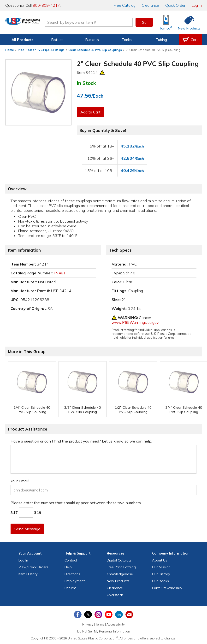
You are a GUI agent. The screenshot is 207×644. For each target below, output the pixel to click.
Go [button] (144, 22)
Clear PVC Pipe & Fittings (46, 50)
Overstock (115, 595)
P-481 (60, 273)
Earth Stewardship (167, 588)
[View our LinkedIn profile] (119, 614)
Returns (71, 588)
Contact (71, 560)
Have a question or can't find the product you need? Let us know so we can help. (81, 441)
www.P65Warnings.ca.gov (135, 322)
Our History (161, 574)
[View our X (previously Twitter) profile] (88, 614)
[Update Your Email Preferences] (129, 614)
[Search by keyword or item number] (100, 22)
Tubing (161, 40)
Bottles (57, 40)
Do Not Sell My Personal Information (104, 631)
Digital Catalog (119, 560)
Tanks (127, 40)
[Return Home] (34, 23)
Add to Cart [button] (91, 112)
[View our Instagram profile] (98, 614)
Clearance (150, 5)
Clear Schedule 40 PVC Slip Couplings (95, 50)
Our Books (160, 581)
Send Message (28, 529)
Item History (28, 574)
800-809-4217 (46, 5)
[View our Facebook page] (78, 614)
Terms (100, 624)
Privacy (88, 624)
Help (68, 567)
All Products (23, 40)
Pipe (21, 50)
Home (10, 50)
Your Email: (20, 481)
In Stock (86, 83)
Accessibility (116, 624)
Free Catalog (121, 567)
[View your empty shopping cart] (190, 40)
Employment (75, 581)
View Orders (33, 567)
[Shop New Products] (188, 22)
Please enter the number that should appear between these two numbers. (76, 503)
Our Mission (161, 567)
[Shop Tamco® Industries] (166, 22)
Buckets (92, 40)
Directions (72, 574)
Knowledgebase (120, 574)
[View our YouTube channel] (109, 614)
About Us (160, 560)
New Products (118, 581)
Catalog (125, 5)
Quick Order (175, 5)
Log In (197, 5)
